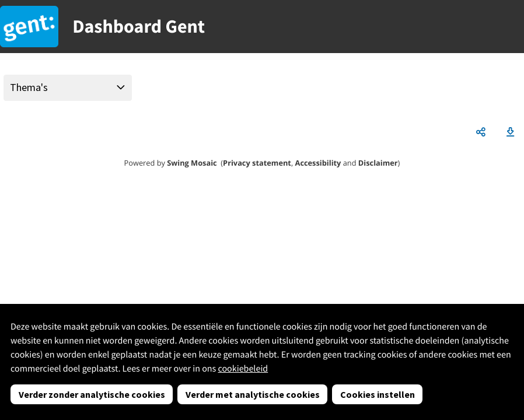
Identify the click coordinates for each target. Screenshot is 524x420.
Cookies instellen (378, 394)
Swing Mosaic (192, 163)
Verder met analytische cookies (253, 394)
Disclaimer (378, 163)
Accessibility (318, 163)
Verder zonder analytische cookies (92, 394)
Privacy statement (257, 163)
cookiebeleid (243, 369)
